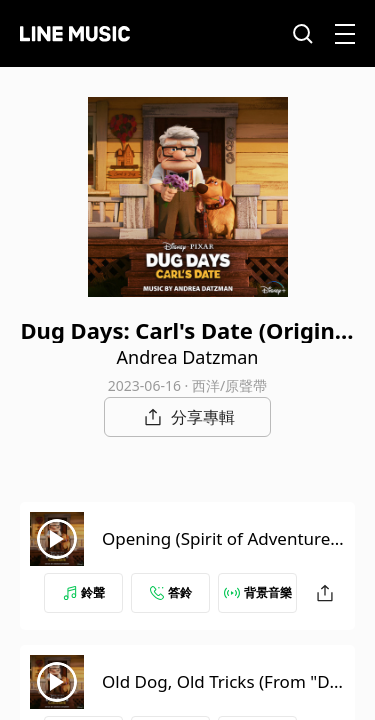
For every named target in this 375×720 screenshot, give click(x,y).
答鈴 (171, 592)
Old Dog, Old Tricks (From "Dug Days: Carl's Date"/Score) (221, 693)
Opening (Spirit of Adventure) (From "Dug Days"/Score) (218, 550)
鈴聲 (84, 592)
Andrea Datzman (188, 357)
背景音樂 (258, 592)
